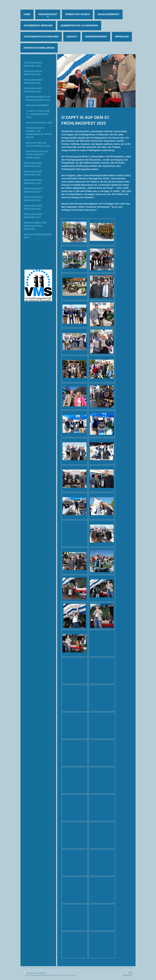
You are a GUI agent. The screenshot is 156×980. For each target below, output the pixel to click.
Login (130, 972)
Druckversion (31, 973)
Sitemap (42, 973)
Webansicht (128, 975)
